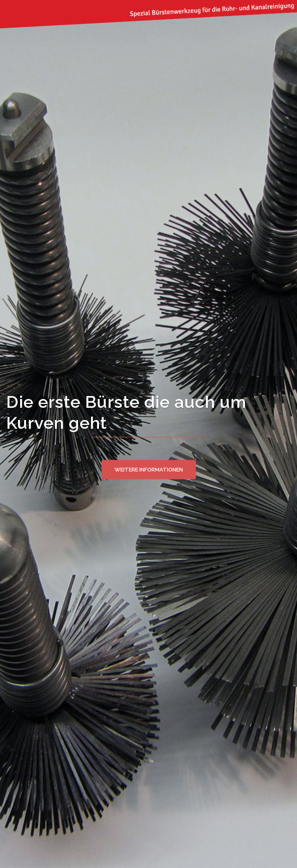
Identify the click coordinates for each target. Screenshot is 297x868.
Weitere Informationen (149, 469)
